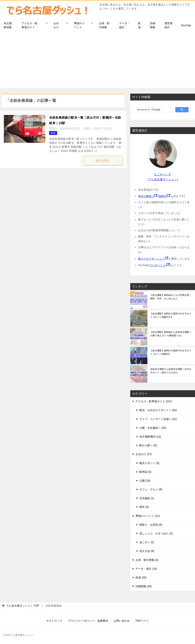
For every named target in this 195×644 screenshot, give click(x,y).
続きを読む (108, 161)
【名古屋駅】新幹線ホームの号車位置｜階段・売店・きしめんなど (171, 297)
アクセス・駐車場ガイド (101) (154, 401)
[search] (154, 110)
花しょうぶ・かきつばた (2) (156, 533)
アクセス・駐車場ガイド (30, 25)
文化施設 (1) (147, 498)
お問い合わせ (122, 621)
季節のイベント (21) (148, 516)
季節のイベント (79, 25)
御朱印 (163, 196)
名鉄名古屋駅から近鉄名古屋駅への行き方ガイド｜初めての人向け (171, 371)
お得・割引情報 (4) (147, 560)
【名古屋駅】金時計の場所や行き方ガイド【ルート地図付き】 (171, 315)
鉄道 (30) (141, 577)
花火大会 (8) (147, 551)
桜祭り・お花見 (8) (151, 525)
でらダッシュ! (158, 265)
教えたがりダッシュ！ (151, 259)
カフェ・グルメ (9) (151, 489)
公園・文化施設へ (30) (153, 428)
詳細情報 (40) (144, 586)
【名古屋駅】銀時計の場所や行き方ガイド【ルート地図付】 (171, 352)
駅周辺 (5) (145, 472)
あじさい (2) (147, 542)
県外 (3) (144, 507)
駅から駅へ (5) (148, 445)
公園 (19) (145, 481)
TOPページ (142, 621)
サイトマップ (54, 621)
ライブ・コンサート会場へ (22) (158, 419)
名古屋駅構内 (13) (150, 437)
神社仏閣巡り (146, 196)
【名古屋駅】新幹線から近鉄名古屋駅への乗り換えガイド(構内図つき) (171, 334)
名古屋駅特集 (8, 25)
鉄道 (139, 25)
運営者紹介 (169, 25)
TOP (23, 606)
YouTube (186, 25)
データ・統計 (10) (146, 569)
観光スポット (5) (149, 463)
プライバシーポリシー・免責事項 (88, 621)
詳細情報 (153, 25)
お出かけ (56, 25)
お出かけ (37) (144, 454)
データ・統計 (125, 25)
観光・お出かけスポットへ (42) (158, 410)
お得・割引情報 (104, 25)
